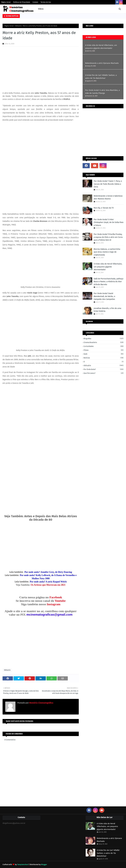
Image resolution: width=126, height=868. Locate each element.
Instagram (54, 604)
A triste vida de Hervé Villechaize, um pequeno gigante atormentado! (101, 47)
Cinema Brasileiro (104, 342)
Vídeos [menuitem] (41, 9)
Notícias (104, 358)
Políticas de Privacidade (22, 2)
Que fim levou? (104, 373)
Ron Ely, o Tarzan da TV (104, 208)
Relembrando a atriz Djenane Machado (102, 63)
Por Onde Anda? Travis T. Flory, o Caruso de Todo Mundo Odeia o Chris (108, 184)
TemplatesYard (23, 864)
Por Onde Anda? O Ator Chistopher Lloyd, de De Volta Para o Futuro (109, 222)
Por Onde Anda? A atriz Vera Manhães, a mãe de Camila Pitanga (102, 92)
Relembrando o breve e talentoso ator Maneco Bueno (108, 197)
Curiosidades (104, 346)
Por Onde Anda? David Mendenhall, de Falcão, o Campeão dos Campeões (104, 296)
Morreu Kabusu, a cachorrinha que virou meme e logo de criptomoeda (107, 252)
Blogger (44, 864)
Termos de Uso (46, 2)
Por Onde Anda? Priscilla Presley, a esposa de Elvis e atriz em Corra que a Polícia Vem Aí (108, 237)
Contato (35, 2)
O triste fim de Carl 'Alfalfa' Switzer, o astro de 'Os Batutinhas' (101, 77)
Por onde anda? (104, 369)
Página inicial (9, 26)
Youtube (60, 601)
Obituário (18, 26)
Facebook (56, 597)
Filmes (104, 350)
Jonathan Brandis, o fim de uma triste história (107, 310)
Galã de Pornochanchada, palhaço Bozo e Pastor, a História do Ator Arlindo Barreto (109, 282)
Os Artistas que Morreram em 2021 (48, 585)
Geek (104, 354)
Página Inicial (6, 2)
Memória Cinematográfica (41, 703)
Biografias (104, 339)
